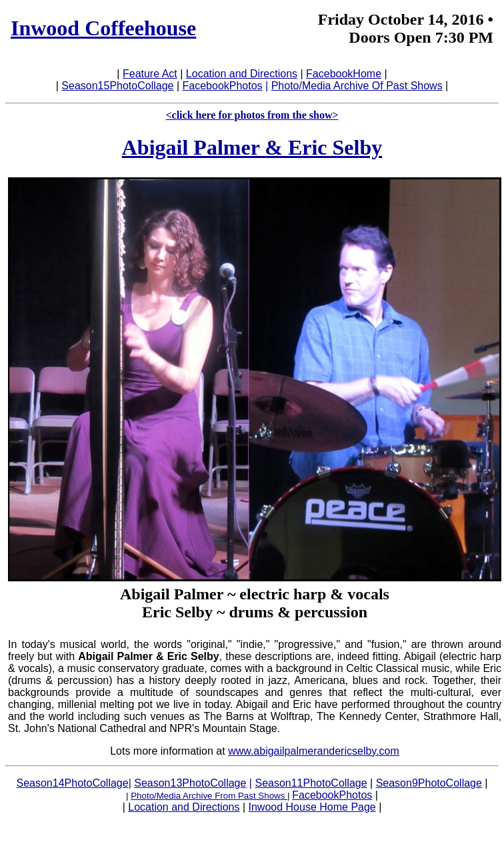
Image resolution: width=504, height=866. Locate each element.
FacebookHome (344, 74)
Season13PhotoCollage (190, 783)
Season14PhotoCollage (73, 783)
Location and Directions (242, 74)
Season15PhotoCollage (117, 86)
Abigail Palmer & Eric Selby (252, 147)
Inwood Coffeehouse (103, 28)
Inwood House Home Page (312, 807)
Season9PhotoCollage (429, 783)
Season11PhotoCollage (311, 783)
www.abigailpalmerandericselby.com (314, 751)
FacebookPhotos (223, 86)
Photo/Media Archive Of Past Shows (357, 86)
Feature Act (150, 74)
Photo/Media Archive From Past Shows (209, 796)
